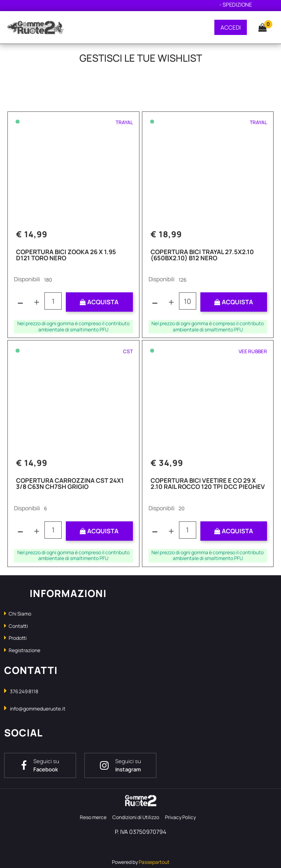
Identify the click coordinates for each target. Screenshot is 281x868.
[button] (258, 27)
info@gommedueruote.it (38, 709)
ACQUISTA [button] (99, 302)
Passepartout (154, 862)
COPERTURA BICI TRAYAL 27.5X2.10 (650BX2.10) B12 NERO (202, 256)
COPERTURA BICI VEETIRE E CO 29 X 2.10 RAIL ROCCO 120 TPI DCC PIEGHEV (208, 484)
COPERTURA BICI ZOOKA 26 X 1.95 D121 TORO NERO (66, 256)
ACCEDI (231, 27)
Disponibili (27, 279)
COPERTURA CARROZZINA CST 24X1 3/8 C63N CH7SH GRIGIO (70, 484)
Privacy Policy (180, 817)
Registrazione (22, 650)
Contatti (16, 626)
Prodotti (15, 638)
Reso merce (93, 817)
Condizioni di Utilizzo (136, 817)
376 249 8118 (24, 691)
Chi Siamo (18, 614)
